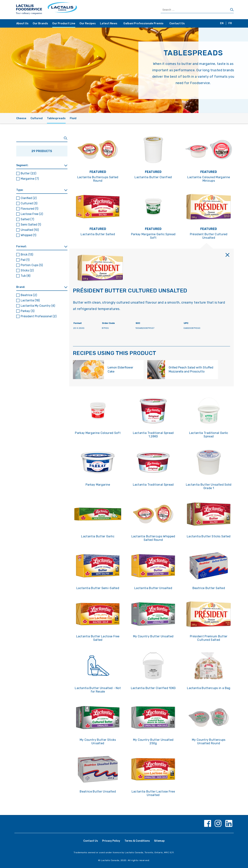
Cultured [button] (29, 203)
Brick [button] (27, 255)
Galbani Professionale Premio (143, 23)
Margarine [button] (30, 179)
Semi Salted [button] (31, 225)
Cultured (37, 118)
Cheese (21, 118)
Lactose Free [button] (32, 214)
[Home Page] (70, 10)
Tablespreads (56, 118)
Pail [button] (25, 260)
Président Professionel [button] (39, 316)
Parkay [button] (28, 311)
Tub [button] (25, 276)
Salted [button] (27, 219)
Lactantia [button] (30, 300)
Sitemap (159, 841)
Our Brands (40, 23)
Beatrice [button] (29, 295)
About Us (22, 23)
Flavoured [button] (29, 209)
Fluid (73, 118)
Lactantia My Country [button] (38, 306)
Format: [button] (21, 246)
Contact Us (177, 23)
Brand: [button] (21, 287)
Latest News (109, 23)
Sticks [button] (27, 270)
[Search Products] (197, 10)
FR (230, 23)
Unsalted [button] (30, 230)
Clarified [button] (29, 198)
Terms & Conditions (137, 841)
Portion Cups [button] (32, 265)
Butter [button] (28, 173)
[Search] (232, 10)
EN (222, 23)
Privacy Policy (111, 841)
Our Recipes (88, 23)
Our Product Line (64, 23)
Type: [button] (20, 190)
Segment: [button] (22, 165)
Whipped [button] (28, 235)
